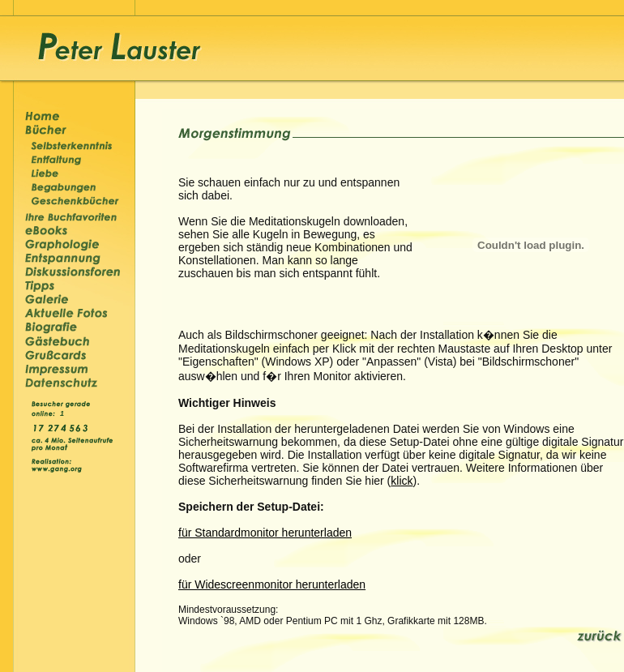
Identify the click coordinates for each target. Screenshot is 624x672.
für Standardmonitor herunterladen (265, 533)
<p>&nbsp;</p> (64, 412)
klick (402, 481)
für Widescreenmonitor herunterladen (272, 584)
